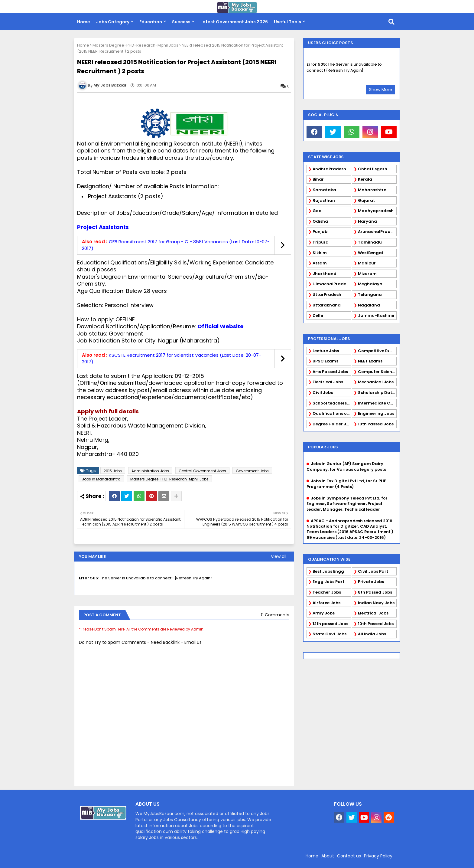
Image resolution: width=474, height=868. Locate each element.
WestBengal (370, 253)
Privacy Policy (378, 856)
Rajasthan (324, 200)
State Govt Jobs (330, 634)
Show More (381, 90)
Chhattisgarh (373, 169)
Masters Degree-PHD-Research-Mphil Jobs (135, 45)
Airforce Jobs (326, 603)
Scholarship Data (377, 393)
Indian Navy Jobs (376, 603)
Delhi (318, 315)
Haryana (367, 221)
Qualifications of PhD (332, 413)
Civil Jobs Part (373, 571)
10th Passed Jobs (376, 424)
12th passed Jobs (330, 624)
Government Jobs (252, 471)
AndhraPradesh (329, 169)
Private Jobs (371, 582)
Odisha (320, 221)
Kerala (365, 179)
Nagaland (369, 305)
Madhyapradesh (376, 211)
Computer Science (377, 372)
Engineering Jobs (376, 413)
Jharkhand (325, 274)
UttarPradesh (327, 295)
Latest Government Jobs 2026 (234, 22)
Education (151, 22)
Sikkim (320, 253)
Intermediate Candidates (377, 403)
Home (84, 22)
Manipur (367, 263)
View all (279, 556)
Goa (317, 211)
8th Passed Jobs (375, 592)
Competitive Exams (377, 351)
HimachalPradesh (332, 284)
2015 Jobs (113, 471)
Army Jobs (324, 613)
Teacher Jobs (327, 592)
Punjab (320, 232)
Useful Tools (287, 22)
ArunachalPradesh (377, 232)
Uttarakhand (327, 305)
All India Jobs (372, 634)
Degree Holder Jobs (332, 424)
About (328, 856)
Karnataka (324, 190)
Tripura (321, 242)
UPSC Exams (325, 361)
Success (181, 22)
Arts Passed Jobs (330, 372)
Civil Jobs (323, 393)
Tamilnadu (370, 242)
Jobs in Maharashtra (101, 479)
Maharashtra (372, 190)
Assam (320, 263)
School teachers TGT (332, 403)
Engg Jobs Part (328, 582)
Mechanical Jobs (376, 382)
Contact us (349, 856)
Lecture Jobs (326, 351)
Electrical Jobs (328, 382)
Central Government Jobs (202, 471)
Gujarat (366, 200)
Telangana (370, 295)
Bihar (318, 179)
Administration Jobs (150, 471)
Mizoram (367, 274)
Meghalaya (370, 284)
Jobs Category (113, 22)
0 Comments (275, 615)
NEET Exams (370, 361)
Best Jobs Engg (328, 571)
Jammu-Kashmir (376, 315)
